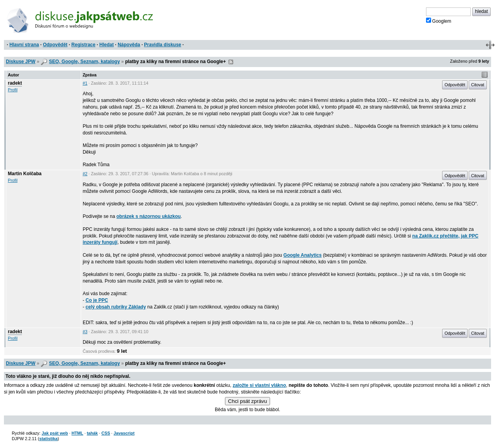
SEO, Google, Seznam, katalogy (84, 62)
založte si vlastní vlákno (259, 385)
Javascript (124, 433)
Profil (13, 90)
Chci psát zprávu (247, 401)
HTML (77, 433)
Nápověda (129, 45)
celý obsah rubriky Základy (116, 307)
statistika (48, 439)
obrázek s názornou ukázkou (149, 216)
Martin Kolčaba (25, 174)
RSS (231, 62)
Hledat (106, 45)
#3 (85, 332)
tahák (92, 433)
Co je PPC (97, 300)
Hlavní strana (24, 45)
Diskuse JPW (21, 62)
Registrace (83, 45)
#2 (85, 174)
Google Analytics (303, 255)
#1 (85, 83)
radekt (15, 83)
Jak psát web (55, 433)
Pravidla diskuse (163, 45)
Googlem (439, 21)
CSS (106, 433)
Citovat (478, 85)
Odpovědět (55, 45)
